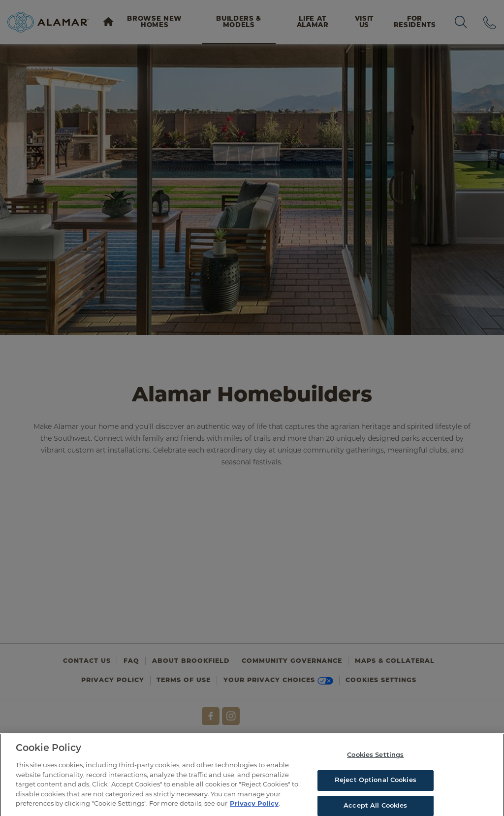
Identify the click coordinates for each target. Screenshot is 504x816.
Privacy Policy (254, 806)
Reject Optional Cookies (376, 783)
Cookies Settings (375, 758)
